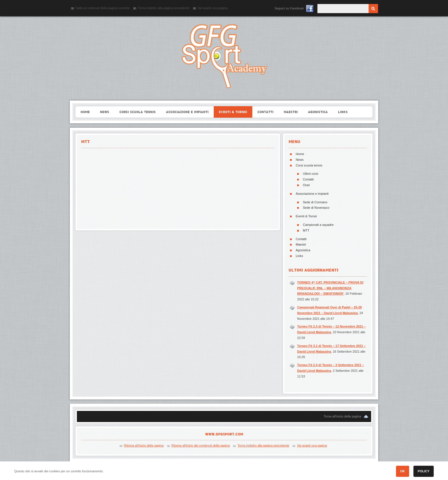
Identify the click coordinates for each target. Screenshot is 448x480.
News (300, 160)
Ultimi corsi (311, 174)
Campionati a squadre (318, 225)
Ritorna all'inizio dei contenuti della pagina (201, 445)
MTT (306, 230)
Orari (306, 185)
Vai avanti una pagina (212, 8)
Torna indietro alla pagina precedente (164, 8)
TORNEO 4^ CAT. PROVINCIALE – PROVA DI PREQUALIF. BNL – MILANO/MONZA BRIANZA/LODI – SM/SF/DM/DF (330, 288)
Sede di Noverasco (316, 208)
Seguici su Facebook (289, 8)
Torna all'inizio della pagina (342, 416)
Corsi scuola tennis (309, 165)
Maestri (301, 244)
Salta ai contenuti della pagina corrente (103, 8)
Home (300, 154)
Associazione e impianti (312, 194)
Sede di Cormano (315, 202)
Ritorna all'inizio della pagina (144, 445)
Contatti (308, 179)
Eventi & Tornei (306, 216)
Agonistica (303, 250)
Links (299, 256)
